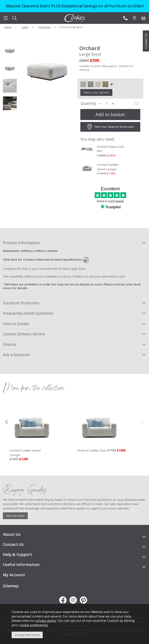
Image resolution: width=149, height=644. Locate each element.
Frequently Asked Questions (28, 313)
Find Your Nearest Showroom (110, 127)
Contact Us (146, 41)
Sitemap (11, 586)
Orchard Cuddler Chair (92, 450)
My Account (14, 575)
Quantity (88, 103)
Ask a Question (16, 355)
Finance (10, 344)
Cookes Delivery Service (24, 334)
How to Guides (16, 324)
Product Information (21, 243)
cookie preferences (34, 625)
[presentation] (6, 422)
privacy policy (46, 620)
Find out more (15, 516)
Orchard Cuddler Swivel (32, 453)
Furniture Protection (21, 303)
